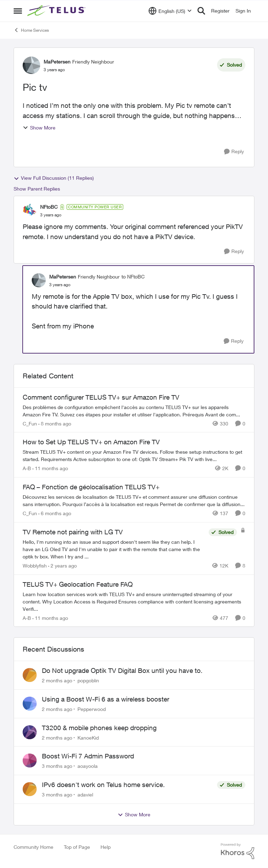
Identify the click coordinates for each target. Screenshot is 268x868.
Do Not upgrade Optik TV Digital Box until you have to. (122, 670)
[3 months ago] (57, 766)
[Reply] (234, 152)
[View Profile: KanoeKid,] (30, 732)
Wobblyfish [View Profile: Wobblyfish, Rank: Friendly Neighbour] (35, 566)
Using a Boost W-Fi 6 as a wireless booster (106, 699)
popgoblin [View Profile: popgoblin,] (88, 680)
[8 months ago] (55, 423)
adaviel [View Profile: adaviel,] (85, 795)
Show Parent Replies (37, 189)
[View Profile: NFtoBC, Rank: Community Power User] (30, 211)
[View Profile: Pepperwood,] (30, 704)
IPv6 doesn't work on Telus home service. (103, 785)
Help (106, 847)
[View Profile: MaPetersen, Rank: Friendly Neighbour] (31, 65)
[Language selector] (170, 11)
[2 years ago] (62, 566)
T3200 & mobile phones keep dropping (99, 728)
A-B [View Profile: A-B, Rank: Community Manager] (27, 468)
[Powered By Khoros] (238, 851)
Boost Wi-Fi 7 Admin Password (88, 756)
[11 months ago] (50, 468)
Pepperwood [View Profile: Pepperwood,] (92, 709)
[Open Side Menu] (18, 11)
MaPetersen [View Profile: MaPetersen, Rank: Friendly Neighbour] (57, 62)
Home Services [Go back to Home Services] (31, 30)
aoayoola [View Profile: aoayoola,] (88, 766)
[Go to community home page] (57, 11)
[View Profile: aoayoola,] (30, 761)
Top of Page (77, 847)
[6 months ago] (55, 513)
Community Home (33, 847)
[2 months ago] (57, 680)
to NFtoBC (133, 277)
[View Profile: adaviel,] (30, 789)
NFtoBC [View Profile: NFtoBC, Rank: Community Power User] (49, 207)
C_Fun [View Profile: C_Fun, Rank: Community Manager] (30, 423)
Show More (39, 128)
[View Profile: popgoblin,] (30, 675)
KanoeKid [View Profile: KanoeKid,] (88, 737)
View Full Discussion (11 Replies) (54, 178)
